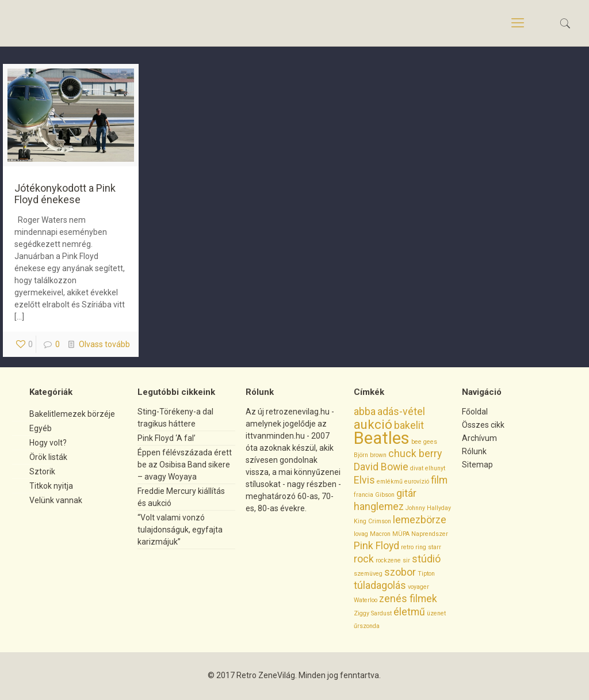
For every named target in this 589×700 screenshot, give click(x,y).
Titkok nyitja (51, 486)
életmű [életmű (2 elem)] (409, 612)
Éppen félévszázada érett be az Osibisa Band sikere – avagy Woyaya (185, 465)
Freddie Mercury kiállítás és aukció (181, 497)
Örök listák (48, 457)
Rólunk (474, 451)
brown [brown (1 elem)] (378, 455)
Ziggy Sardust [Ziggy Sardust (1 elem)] (373, 613)
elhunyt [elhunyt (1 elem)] (435, 468)
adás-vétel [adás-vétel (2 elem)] (401, 412)
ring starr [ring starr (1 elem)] (428, 547)
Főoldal (475, 412)
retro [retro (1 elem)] (407, 547)
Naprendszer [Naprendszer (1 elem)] (430, 534)
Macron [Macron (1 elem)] (380, 534)
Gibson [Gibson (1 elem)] (385, 495)
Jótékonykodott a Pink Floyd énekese (65, 194)
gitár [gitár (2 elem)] (406, 493)
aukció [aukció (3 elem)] (373, 424)
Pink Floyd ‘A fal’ (167, 438)
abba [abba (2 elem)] (365, 412)
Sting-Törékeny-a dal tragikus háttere (175, 418)
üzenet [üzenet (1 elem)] (436, 613)
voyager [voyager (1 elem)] (418, 587)
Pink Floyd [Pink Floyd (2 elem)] (376, 546)
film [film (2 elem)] (439, 480)
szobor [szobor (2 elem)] (400, 572)
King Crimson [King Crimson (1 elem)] (372, 521)
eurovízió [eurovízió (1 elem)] (417, 482)
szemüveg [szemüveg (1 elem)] (368, 574)
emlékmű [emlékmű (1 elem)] (390, 482)
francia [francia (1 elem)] (364, 495)
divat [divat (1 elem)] (417, 468)
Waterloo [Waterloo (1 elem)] (366, 600)
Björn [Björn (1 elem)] (361, 455)
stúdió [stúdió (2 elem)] (426, 559)
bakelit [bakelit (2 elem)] (409, 425)
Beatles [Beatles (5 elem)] (382, 438)
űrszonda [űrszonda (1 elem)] (367, 626)
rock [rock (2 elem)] (364, 559)
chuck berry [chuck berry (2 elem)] (415, 454)
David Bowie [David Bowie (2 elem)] (381, 467)
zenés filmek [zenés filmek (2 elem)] (408, 599)
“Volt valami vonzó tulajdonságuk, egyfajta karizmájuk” (180, 530)
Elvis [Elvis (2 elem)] (364, 480)
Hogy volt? (48, 443)
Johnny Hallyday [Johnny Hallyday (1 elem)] (428, 508)
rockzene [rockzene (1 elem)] (388, 560)
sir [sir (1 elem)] (406, 560)
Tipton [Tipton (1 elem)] (426, 574)
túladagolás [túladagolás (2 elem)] (380, 585)
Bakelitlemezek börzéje (72, 414)
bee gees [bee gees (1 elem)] (424, 442)
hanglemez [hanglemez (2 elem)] (379, 507)
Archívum (479, 438)
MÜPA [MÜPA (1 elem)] (401, 534)
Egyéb (41, 428)
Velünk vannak (56, 500)
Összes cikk (483, 425)
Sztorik (42, 471)
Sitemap (477, 465)
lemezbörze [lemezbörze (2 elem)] (420, 520)
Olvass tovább (104, 344)
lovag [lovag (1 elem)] (361, 534)
